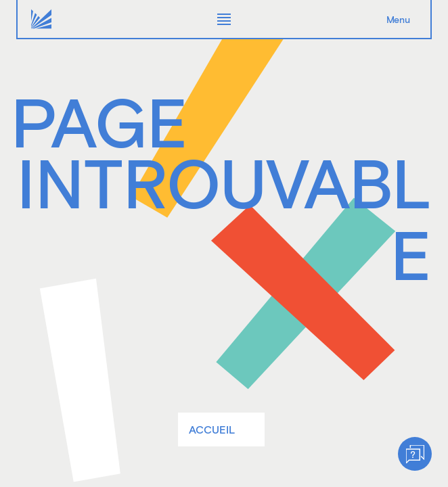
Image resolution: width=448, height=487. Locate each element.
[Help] (415, 454)
